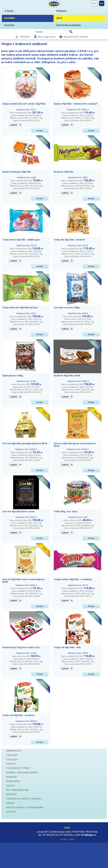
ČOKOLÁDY (12, 759)
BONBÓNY (12, 777)
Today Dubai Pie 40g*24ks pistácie (20, 308)
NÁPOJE (10, 803)
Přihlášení (25, 37)
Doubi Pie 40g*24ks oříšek (67, 376)
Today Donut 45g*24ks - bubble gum (21, 240)
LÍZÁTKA (11, 786)
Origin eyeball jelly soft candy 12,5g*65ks (24, 104)
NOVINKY (10, 18)
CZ (94, 3)
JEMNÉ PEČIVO (13, 751)
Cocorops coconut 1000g (67, 308)
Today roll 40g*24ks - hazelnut (18, 715)
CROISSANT (12, 755)
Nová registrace (47, 37)
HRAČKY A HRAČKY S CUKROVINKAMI (25, 807)
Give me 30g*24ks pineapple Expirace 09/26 (25, 443)
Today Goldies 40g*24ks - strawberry (73, 579)
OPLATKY (11, 764)
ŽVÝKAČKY (12, 794)
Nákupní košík (71, 37)
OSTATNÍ (11, 812)
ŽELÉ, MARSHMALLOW (17, 790)
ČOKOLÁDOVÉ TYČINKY (18, 768)
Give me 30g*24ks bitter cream (19, 511)
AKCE (59, 18)
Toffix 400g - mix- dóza (66, 511)
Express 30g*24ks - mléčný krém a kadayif (76, 104)
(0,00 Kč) (83, 37)
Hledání (39, 32)
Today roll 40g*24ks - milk (67, 647)
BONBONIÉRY (13, 781)
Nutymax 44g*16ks (64, 172)
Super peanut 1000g (13, 376)
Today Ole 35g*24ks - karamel (69, 240)
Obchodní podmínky (69, 25)
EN (102, 3)
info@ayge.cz (89, 835)
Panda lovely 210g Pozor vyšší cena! (21, 647)
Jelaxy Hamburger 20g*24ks (17, 172)
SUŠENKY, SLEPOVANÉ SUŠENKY (22, 772)
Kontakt (9, 25)
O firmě (9, 11)
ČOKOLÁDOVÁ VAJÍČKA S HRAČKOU (24, 799)
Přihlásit (61, 11)
